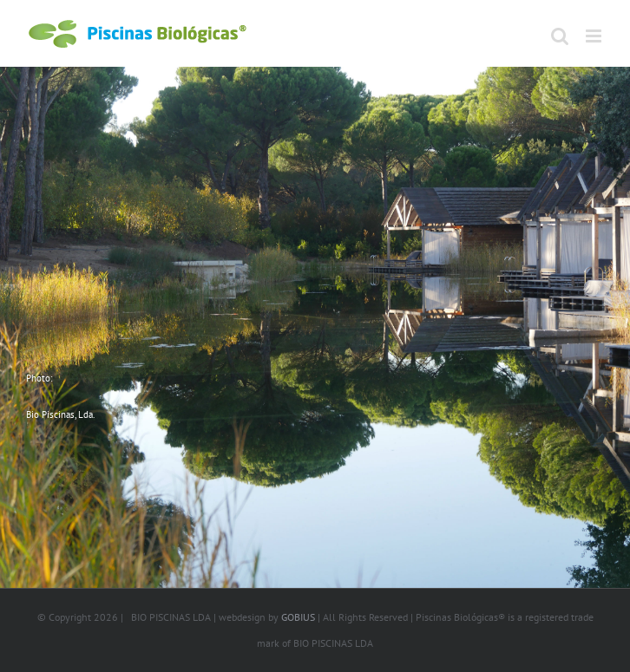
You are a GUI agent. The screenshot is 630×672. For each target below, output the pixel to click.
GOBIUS (298, 617)
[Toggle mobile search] (560, 36)
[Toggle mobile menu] (595, 36)
